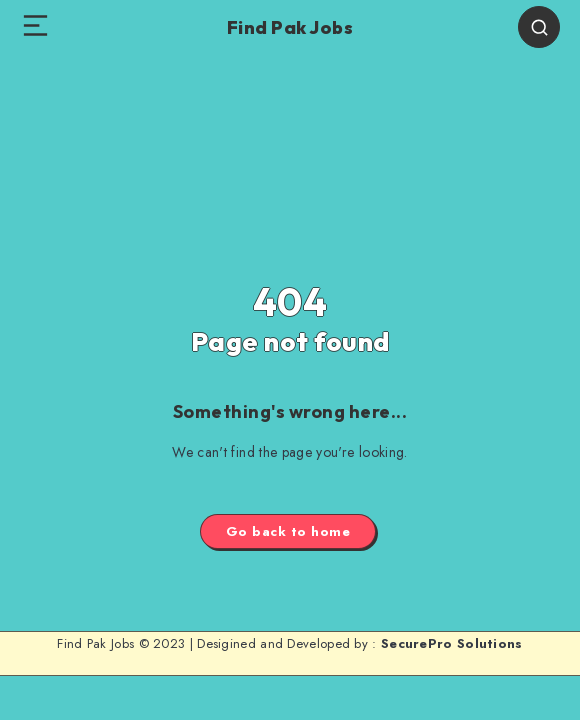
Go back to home (288, 531)
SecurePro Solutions (452, 643)
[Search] (539, 27)
